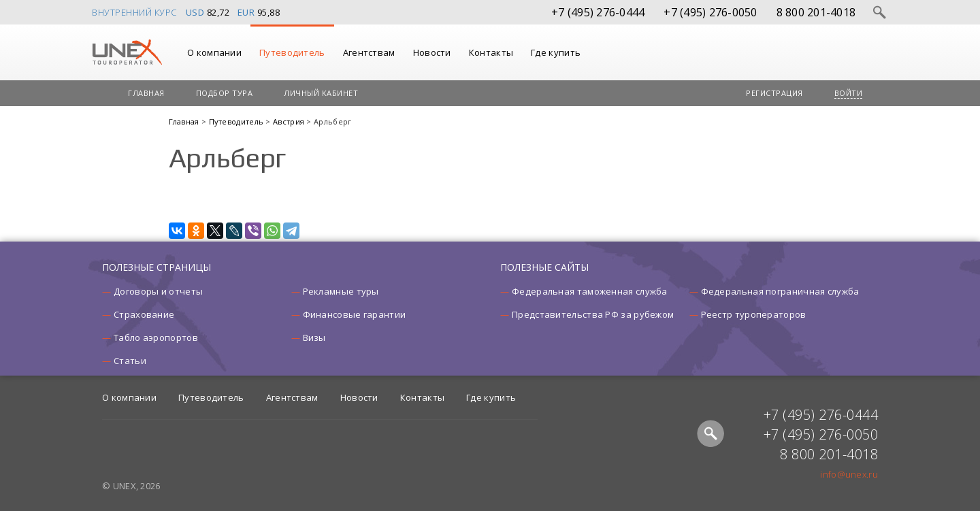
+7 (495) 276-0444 (598, 12)
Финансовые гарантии (355, 314)
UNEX (127, 52)
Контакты (491, 52)
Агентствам (369, 52)
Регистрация (774, 93)
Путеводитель (292, 52)
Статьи (130, 361)
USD (195, 12)
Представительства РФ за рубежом (593, 314)
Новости (432, 52)
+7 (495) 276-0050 (710, 12)
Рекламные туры (341, 291)
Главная (146, 93)
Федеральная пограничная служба (780, 291)
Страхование (144, 314)
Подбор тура (225, 93)
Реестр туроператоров (754, 314)
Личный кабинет (321, 93)
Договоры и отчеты (158, 291)
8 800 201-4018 (816, 12)
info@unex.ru (849, 474)
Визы (314, 337)
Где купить (556, 52)
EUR (246, 12)
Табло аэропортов (156, 337)
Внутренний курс (134, 12)
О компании (214, 52)
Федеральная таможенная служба (590, 291)
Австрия (290, 121)
